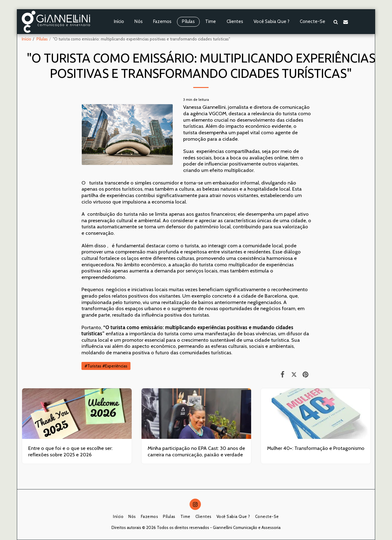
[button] (335, 22)
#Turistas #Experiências (106, 366)
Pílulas (42, 39)
